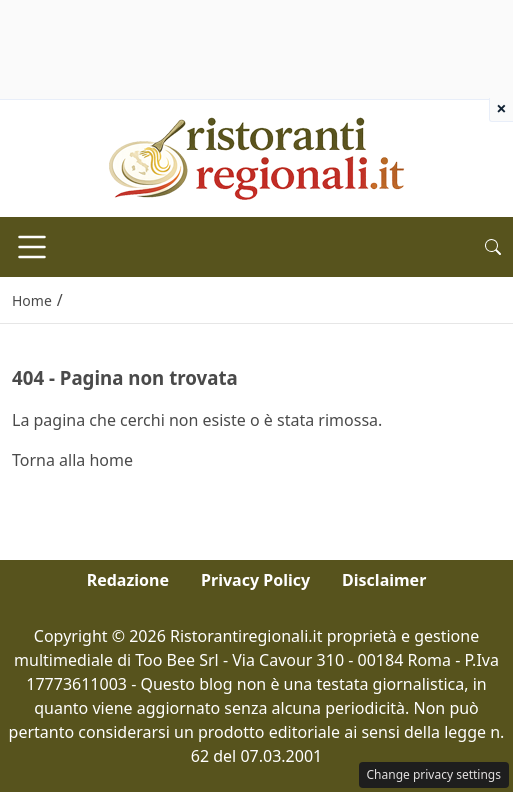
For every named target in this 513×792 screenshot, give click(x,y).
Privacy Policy (255, 580)
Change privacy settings (434, 774)
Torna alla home (72, 460)
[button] (493, 247)
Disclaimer (384, 580)
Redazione (128, 580)
